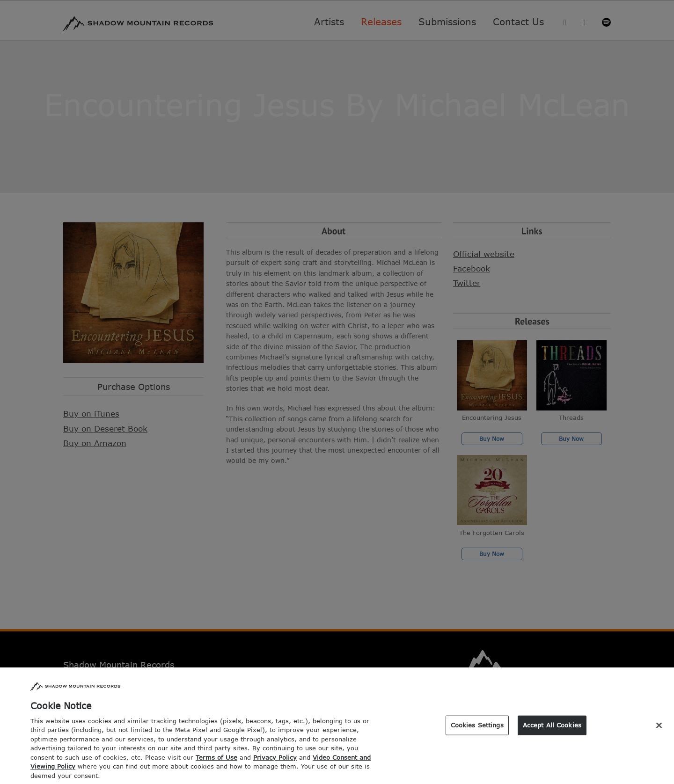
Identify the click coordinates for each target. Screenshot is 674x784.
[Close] (659, 734)
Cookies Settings (477, 734)
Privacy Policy (275, 766)
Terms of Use (216, 766)
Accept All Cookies (552, 734)
